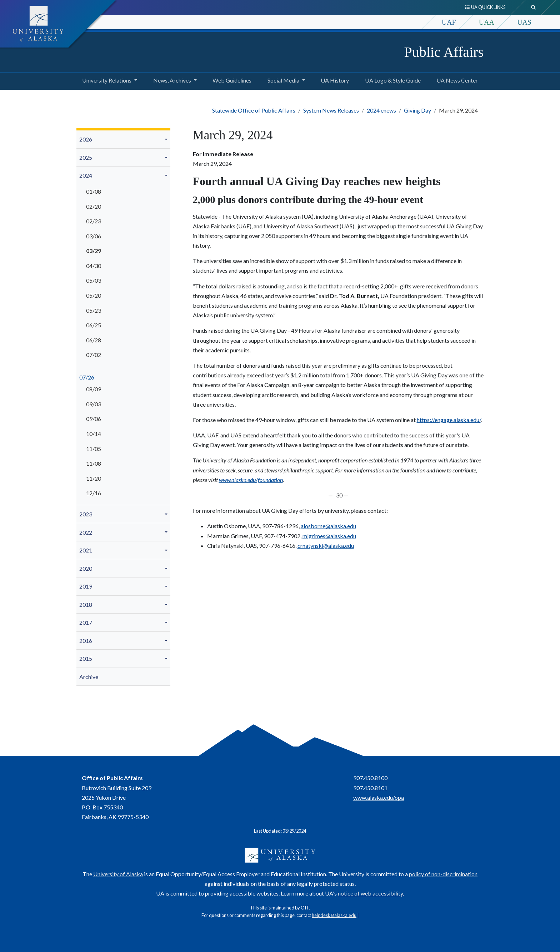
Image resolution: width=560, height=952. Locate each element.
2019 (86, 586)
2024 (86, 175)
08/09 (94, 389)
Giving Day (417, 110)
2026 (86, 139)
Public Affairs (444, 52)
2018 (86, 604)
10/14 (94, 434)
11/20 (94, 478)
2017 (86, 622)
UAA (487, 22)
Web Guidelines (231, 79)
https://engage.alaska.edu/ (449, 420)
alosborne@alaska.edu (328, 526)
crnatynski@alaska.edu (326, 546)
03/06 (94, 236)
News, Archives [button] (172, 80)
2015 (86, 658)
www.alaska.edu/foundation (251, 480)
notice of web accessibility (370, 893)
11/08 (94, 463)
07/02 (94, 355)
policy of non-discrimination (443, 874)
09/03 (94, 404)
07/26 (87, 377)
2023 (86, 514)
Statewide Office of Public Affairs (254, 110)
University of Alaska (118, 874)
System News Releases (331, 110)
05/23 (94, 310)
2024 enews (381, 110)
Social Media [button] (283, 80)
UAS (524, 22)
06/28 (94, 340)
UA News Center (456, 79)
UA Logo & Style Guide (391, 79)
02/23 (94, 221)
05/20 (94, 295)
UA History (333, 79)
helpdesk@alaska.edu (334, 915)
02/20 (94, 206)
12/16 (94, 493)
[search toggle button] (534, 8)
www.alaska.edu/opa (379, 797)
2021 (86, 550)
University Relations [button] (107, 80)
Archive (89, 677)
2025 (86, 157)
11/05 (94, 449)
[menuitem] (123, 140)
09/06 (94, 419)
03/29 (94, 251)
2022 (86, 532)
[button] (167, 139)
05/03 (94, 280)
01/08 (94, 191)
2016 (86, 641)
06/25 (94, 325)
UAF (449, 22)
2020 (86, 568)
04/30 (94, 266)
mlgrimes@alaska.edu (329, 536)
